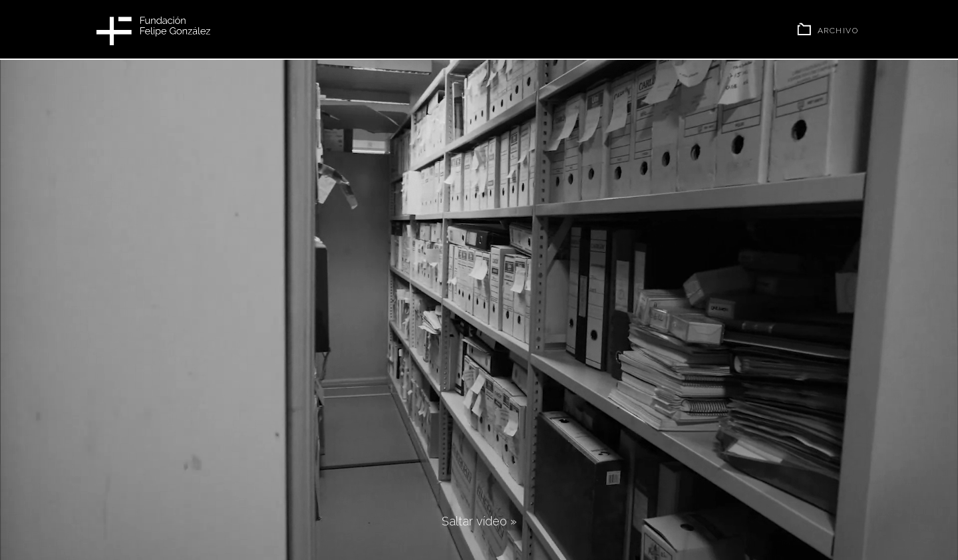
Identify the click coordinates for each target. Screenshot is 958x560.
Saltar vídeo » (479, 521)
